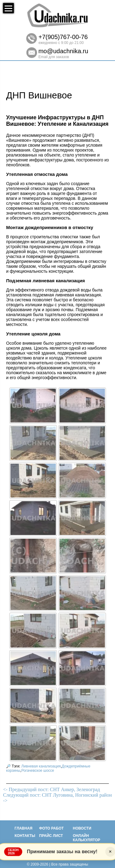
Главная (24, 828)
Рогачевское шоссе (38, 771)
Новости (82, 828)
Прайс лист (51, 836)
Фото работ (52, 828)
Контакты (25, 836)
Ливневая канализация (41, 766)
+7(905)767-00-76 (63, 37)
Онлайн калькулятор (87, 838)
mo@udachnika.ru (63, 51)
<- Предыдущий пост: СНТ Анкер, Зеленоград (52, 789)
